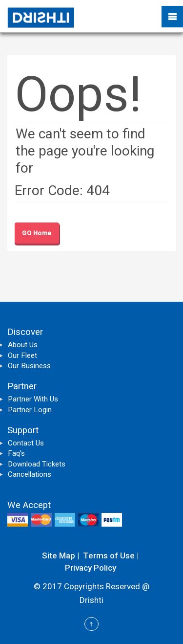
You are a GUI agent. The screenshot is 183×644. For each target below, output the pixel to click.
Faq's (16, 453)
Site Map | (61, 555)
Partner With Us (33, 399)
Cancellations (30, 474)
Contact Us (26, 443)
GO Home (37, 233)
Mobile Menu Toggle (172, 17)
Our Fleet (22, 355)
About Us (23, 345)
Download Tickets (37, 464)
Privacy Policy (91, 568)
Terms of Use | (111, 555)
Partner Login (30, 410)
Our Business (29, 366)
